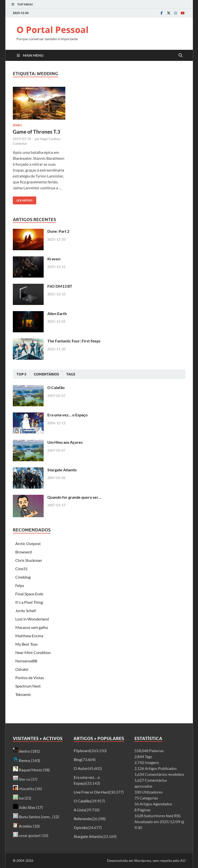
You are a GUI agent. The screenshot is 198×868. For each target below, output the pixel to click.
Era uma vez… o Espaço (67, 415)
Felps (20, 585)
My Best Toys (27, 644)
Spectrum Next (28, 686)
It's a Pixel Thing (29, 602)
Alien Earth (57, 313)
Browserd (24, 552)
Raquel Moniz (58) (31, 770)
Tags (71, 374)
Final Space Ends (29, 594)
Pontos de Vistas (30, 678)
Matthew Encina (29, 636)
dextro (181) (27, 751)
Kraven (54, 259)
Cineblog (23, 577)
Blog (78, 759)
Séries (17, 125)
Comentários (46, 374)
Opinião (81, 827)
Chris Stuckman (29, 560)
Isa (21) (22, 798)
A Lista (80, 810)
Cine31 (21, 569)
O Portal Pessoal (53, 30)
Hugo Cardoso (50, 139)
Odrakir (22, 669)
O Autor (81, 768)
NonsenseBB (26, 661)
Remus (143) (27, 760)
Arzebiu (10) (26, 826)
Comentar (20, 143)
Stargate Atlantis (62, 470)
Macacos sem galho (32, 627)
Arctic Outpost (28, 543)
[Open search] (180, 55)
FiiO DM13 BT (60, 286)
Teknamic (23, 694)
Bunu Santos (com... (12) (36, 817)
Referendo (83, 819)
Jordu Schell (26, 611)
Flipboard (82, 751)
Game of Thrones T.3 (36, 132)
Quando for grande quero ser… (74, 497)
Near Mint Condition (33, 652)
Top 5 (21, 374)
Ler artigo (23, 199)
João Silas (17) (28, 807)
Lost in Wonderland (32, 619)
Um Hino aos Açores (65, 442)
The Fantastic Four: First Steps (74, 341)
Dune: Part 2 (58, 231)
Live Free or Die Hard (92, 792)
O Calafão (56, 387)
